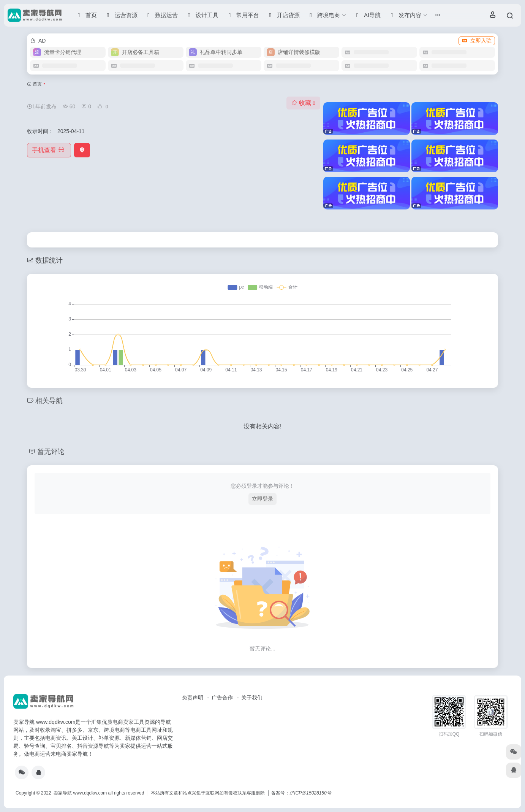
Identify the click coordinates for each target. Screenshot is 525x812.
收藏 (303, 103)
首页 (37, 84)
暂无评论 (51, 452)
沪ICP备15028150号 (310, 793)
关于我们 (252, 698)
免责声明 (193, 698)
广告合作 (222, 698)
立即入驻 (477, 41)
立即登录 (262, 499)
